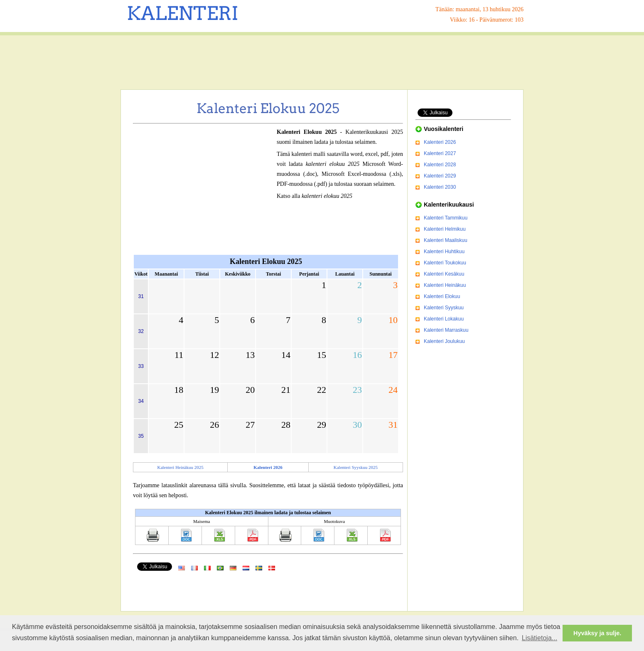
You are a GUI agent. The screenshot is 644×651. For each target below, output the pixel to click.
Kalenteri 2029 (440, 176)
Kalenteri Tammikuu (446, 218)
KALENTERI (183, 13)
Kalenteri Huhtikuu (444, 252)
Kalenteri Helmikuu (445, 229)
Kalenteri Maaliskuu (446, 240)
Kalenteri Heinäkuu (445, 285)
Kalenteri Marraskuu (446, 330)
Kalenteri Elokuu (442, 296)
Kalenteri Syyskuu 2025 (356, 467)
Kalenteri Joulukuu (444, 341)
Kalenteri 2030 (440, 187)
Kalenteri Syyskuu (444, 308)
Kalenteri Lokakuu (444, 319)
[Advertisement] (322, 62)
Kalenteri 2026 (440, 142)
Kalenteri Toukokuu (445, 263)
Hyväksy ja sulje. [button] (597, 633)
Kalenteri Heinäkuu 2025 (180, 467)
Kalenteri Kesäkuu (444, 274)
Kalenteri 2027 (440, 153)
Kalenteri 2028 (440, 165)
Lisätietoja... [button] (540, 638)
